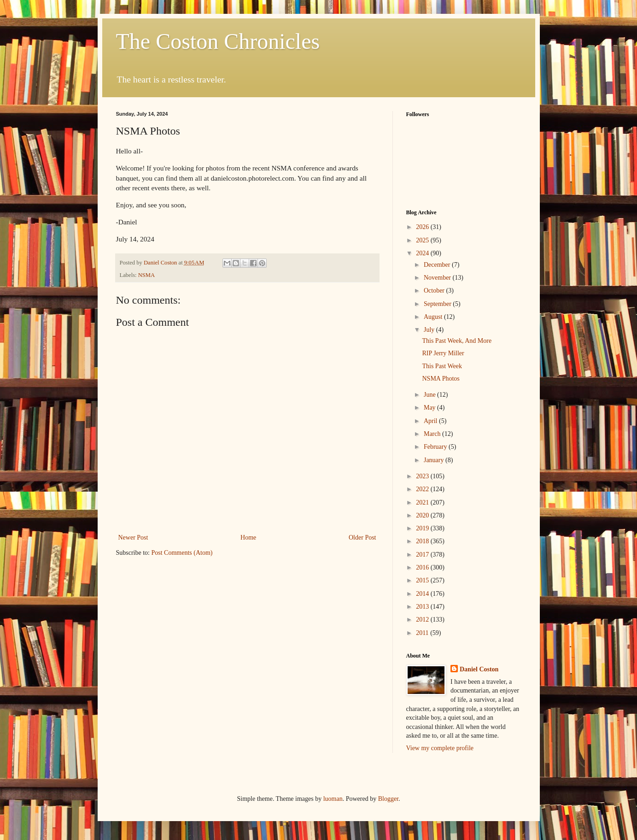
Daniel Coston (479, 669)
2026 (423, 227)
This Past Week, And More (457, 341)
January (435, 460)
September (438, 304)
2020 (423, 515)
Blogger (388, 799)
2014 (423, 594)
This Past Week (442, 366)
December (438, 265)
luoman (333, 799)
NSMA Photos (441, 379)
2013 (423, 607)
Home (248, 537)
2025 (423, 240)
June (430, 395)
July (430, 330)
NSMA (146, 275)
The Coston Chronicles (218, 41)
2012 (423, 620)
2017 (423, 555)
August (434, 317)
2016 (423, 567)
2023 (423, 476)
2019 (423, 528)
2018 (423, 541)
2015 (423, 580)
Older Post (362, 537)
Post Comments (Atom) (182, 553)
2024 (423, 253)
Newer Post (133, 537)
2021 (423, 502)
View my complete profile (440, 748)
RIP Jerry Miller (443, 353)
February (436, 447)
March (433, 434)
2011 (423, 633)
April (431, 421)
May (430, 408)
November (438, 278)
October (435, 291)
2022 (423, 489)
